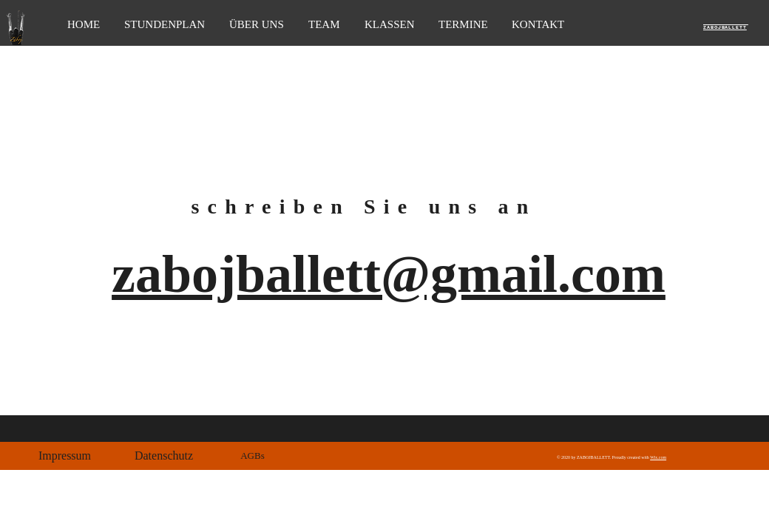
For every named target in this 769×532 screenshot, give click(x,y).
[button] (65, 456)
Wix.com (658, 457)
